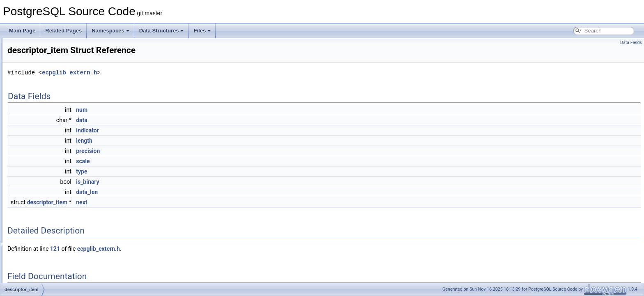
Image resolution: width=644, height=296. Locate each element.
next (184, 202)
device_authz (42, 183)
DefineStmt (39, 83)
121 (158, 249)
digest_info (39, 264)
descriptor (38, 155)
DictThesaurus (43, 255)
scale (185, 161)
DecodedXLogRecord (51, 47)
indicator (190, 130)
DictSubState (41, 237)
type (184, 171)
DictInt (34, 201)
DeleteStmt (39, 92)
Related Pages (63, 31)
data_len (190, 192)
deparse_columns (47, 101)
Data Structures (162, 31)
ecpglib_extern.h (172, 73)
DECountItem (42, 65)
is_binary (190, 182)
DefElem (37, 74)
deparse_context (45, 110)
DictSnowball (41, 228)
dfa (31, 192)
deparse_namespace (50, 128)
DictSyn (36, 246)
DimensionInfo (43, 273)
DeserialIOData (44, 173)
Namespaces (110, 31)
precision (191, 151)
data (184, 120)
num (184, 110)
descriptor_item (44, 164)
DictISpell (38, 210)
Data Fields (631, 43)
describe (36, 146)
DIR (31, 282)
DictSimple (39, 219)
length (187, 141)
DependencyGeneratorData (57, 137)
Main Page (22, 31)
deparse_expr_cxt (47, 119)
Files (202, 31)
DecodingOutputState (51, 56)
